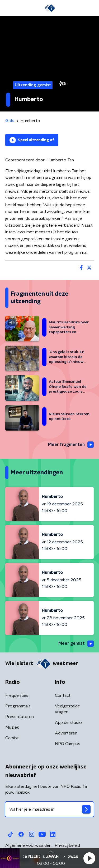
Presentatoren (20, 717)
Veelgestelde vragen (67, 709)
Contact (63, 695)
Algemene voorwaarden (28, 845)
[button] (89, 858)
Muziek (12, 727)
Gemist (12, 738)
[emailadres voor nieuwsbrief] (49, 809)
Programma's (18, 706)
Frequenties (17, 695)
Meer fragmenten (71, 445)
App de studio (68, 723)
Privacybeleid (67, 845)
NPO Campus (68, 744)
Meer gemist (76, 644)
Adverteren (66, 733)
